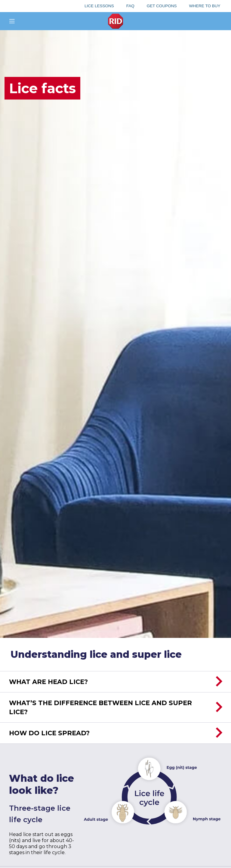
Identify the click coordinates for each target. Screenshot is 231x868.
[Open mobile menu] (12, 21)
